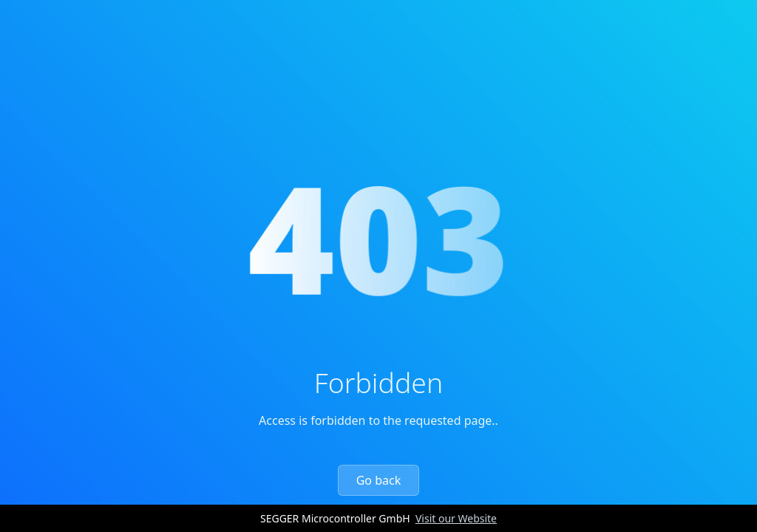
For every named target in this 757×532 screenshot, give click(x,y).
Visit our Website (456, 518)
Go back (379, 480)
